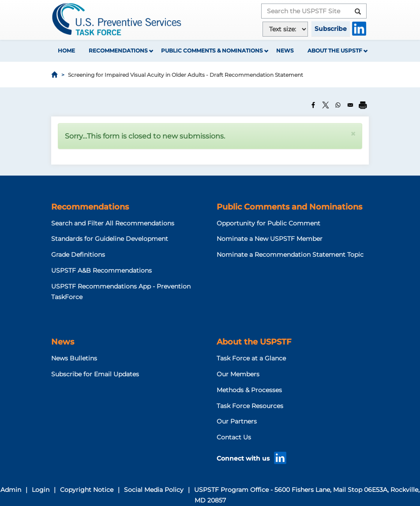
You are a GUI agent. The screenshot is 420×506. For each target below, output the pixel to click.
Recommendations (118, 51)
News (285, 51)
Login (41, 490)
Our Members (238, 374)
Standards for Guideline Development (110, 239)
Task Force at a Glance (251, 358)
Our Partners (237, 421)
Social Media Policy (154, 490)
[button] (353, 134)
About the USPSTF (335, 51)
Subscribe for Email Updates (95, 374)
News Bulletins (74, 358)
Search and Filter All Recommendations (113, 223)
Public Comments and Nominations (289, 207)
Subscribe (331, 29)
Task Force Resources (250, 406)
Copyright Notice (87, 490)
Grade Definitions (78, 255)
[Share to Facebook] (313, 105)
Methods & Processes (249, 390)
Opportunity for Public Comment (268, 223)
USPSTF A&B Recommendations (101, 270)
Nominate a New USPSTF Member (270, 239)
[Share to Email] (350, 105)
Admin (11, 490)
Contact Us (234, 437)
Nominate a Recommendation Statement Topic (290, 255)
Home (66, 51)
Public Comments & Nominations (212, 51)
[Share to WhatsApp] (338, 105)
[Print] (363, 105)
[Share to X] (326, 105)
